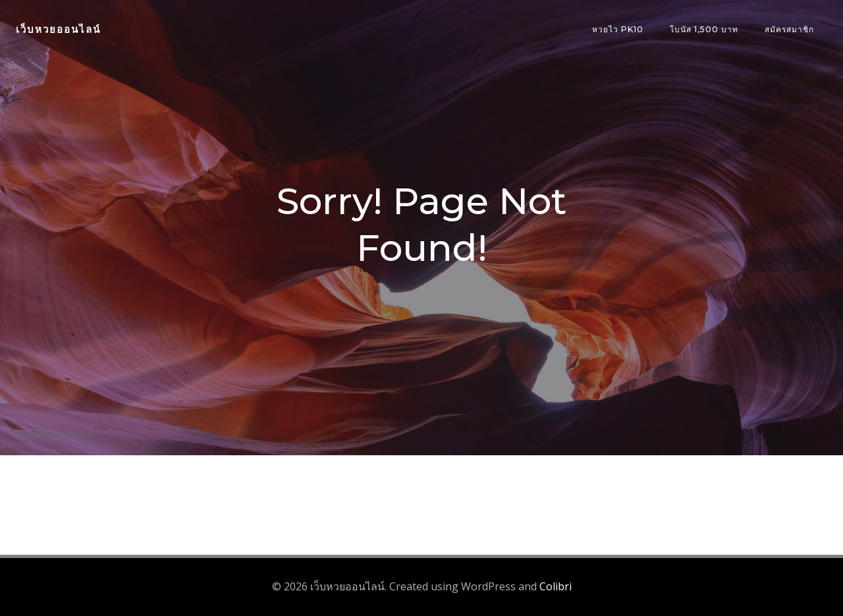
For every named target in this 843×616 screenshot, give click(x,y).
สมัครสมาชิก (789, 29)
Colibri (556, 586)
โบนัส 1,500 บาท (704, 29)
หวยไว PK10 (618, 29)
